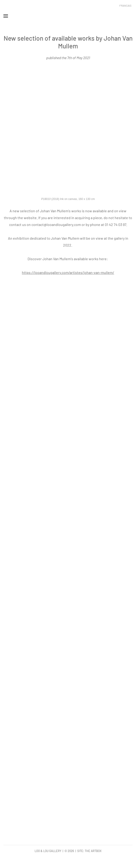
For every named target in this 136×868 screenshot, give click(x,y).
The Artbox (93, 851)
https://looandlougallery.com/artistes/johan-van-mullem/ (68, 272)
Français (125, 5)
